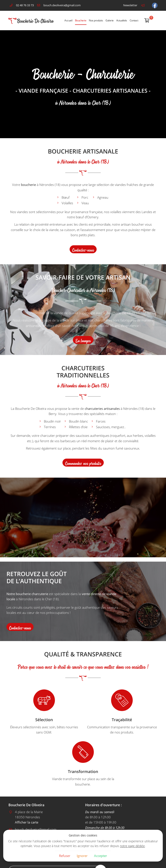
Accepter (101, 856)
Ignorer (82, 856)
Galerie (110, 20)
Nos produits (96, 20)
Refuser (65, 856)
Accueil (68, 20)
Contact (134, 20)
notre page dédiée (132, 846)
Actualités (122, 20)
